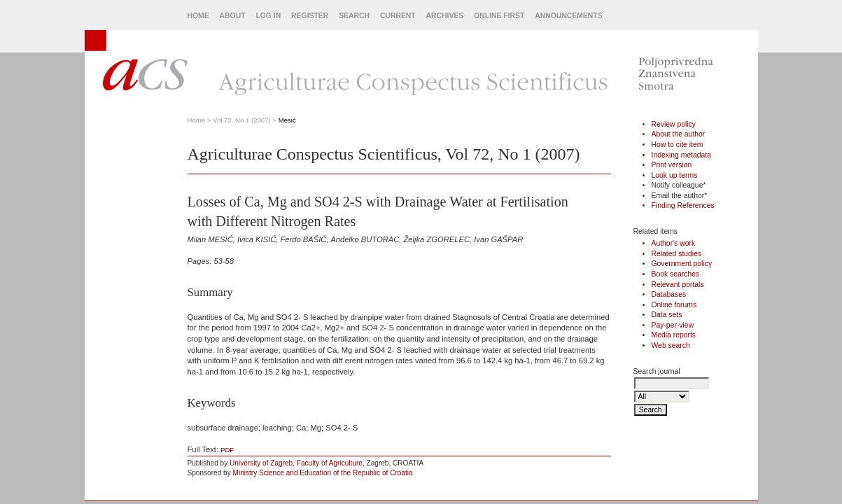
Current (398, 16)
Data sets (667, 315)
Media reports (674, 335)
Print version (672, 165)
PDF (227, 450)
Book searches (676, 274)
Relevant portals (678, 285)
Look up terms (675, 175)
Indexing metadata (682, 155)
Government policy (682, 264)
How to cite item (678, 145)
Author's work (674, 243)
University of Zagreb (261, 463)
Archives (445, 16)
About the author (679, 134)
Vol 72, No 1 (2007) (242, 120)
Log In (268, 16)
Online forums (674, 305)
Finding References (683, 205)
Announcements (568, 16)
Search (354, 16)
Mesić (287, 120)
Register (310, 16)
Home (198, 16)
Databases (669, 294)
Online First (499, 16)
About (233, 16)
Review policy (674, 124)
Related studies (677, 254)
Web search (671, 345)
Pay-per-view (673, 325)
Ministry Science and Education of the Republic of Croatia (323, 473)
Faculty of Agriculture (330, 463)
